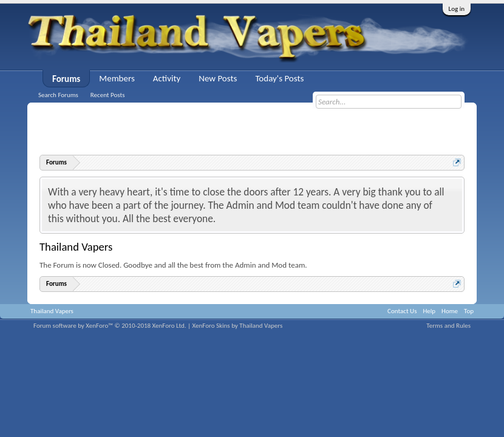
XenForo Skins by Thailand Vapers (238, 326)
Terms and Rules (448, 326)
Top (469, 311)
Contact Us (402, 311)
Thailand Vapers (52, 311)
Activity (167, 78)
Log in (457, 9)
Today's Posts (279, 78)
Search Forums (58, 95)
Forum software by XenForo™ (110, 326)
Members (117, 78)
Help (429, 311)
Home (450, 311)
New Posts (218, 78)
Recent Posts (108, 95)
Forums (66, 79)
